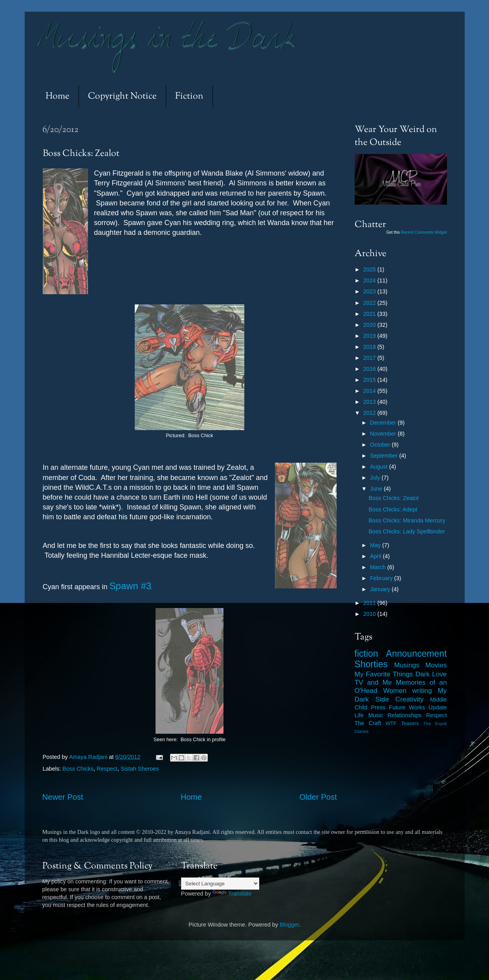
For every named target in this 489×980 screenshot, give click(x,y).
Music (375, 715)
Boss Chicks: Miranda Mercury (407, 520)
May (376, 545)
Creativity (410, 699)
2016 (370, 369)
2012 (370, 413)
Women (395, 691)
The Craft (368, 723)
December (384, 423)
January (381, 589)
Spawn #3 (131, 586)
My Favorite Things (384, 674)
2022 (370, 303)
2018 (370, 347)
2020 (370, 325)
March (379, 567)
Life (359, 715)
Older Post (318, 797)
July (376, 478)
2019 (370, 336)
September (385, 456)
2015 (370, 380)
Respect (107, 769)
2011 (370, 603)
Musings (407, 665)
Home (58, 96)
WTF (391, 723)
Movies (436, 665)
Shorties (371, 664)
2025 (370, 269)
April (376, 556)
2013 (370, 402)
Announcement (417, 654)
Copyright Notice (122, 96)
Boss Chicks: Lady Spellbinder (407, 531)
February (382, 578)
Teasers (410, 723)
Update (438, 707)
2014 (370, 391)
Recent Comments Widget (424, 232)
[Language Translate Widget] (220, 884)
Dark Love (431, 674)
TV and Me (373, 682)
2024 (370, 280)
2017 (370, 358)
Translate (232, 894)
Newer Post (63, 797)
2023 (370, 291)
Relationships (405, 715)
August (380, 467)
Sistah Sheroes (140, 769)
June (377, 489)
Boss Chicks (78, 769)
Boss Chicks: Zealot (393, 498)
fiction (366, 654)
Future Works (407, 707)
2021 (370, 314)
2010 (370, 614)
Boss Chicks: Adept (393, 509)
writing (422, 691)
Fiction (189, 96)
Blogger (289, 925)
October (381, 445)
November (384, 434)
